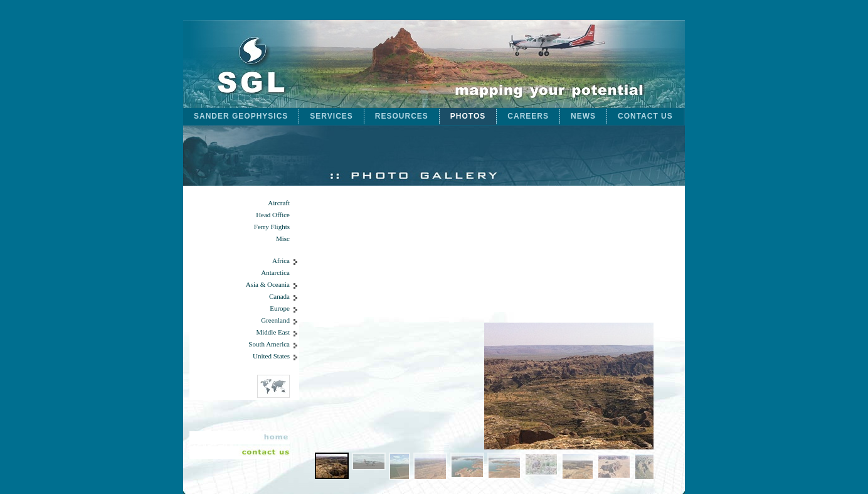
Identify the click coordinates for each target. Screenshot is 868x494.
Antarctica (275, 273)
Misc (283, 239)
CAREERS (528, 116)
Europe (280, 309)
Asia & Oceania (268, 285)
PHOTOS (468, 116)
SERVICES (331, 116)
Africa (281, 261)
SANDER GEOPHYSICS (241, 116)
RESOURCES (402, 116)
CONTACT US (645, 116)
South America (269, 344)
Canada (279, 297)
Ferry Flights (272, 227)
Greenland (275, 320)
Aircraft (279, 203)
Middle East (273, 332)
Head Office (273, 215)
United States (271, 356)
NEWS (583, 116)
